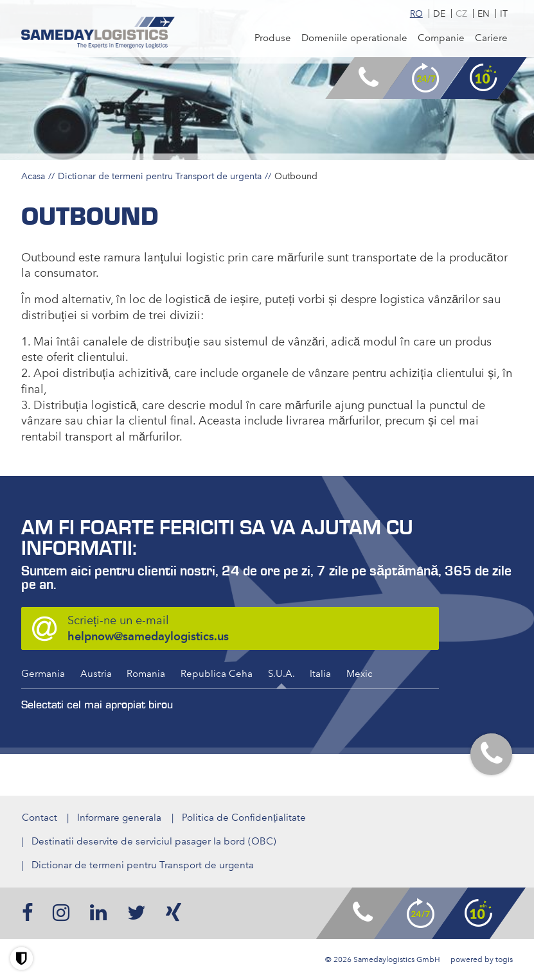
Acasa (33, 176)
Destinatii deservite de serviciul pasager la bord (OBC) (154, 841)
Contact (39, 818)
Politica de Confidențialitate (244, 818)
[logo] (98, 33)
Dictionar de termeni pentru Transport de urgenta (160, 176)
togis (504, 959)
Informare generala (119, 818)
